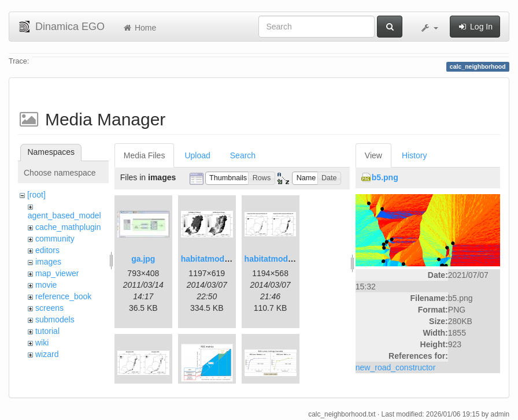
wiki (42, 343)
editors (47, 250)
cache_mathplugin (68, 227)
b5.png (385, 177)
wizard (47, 354)
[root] (36, 195)
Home (139, 28)
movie (46, 285)
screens (49, 308)
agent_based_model (64, 215)
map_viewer (57, 273)
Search (243, 155)
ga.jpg (143, 259)
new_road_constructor (396, 367)
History (415, 155)
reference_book (63, 296)
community (55, 239)
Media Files (145, 155)
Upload (197, 155)
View (373, 155)
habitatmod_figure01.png (229, 259)
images (48, 262)
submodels (55, 319)
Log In (475, 27)
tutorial (47, 331)
